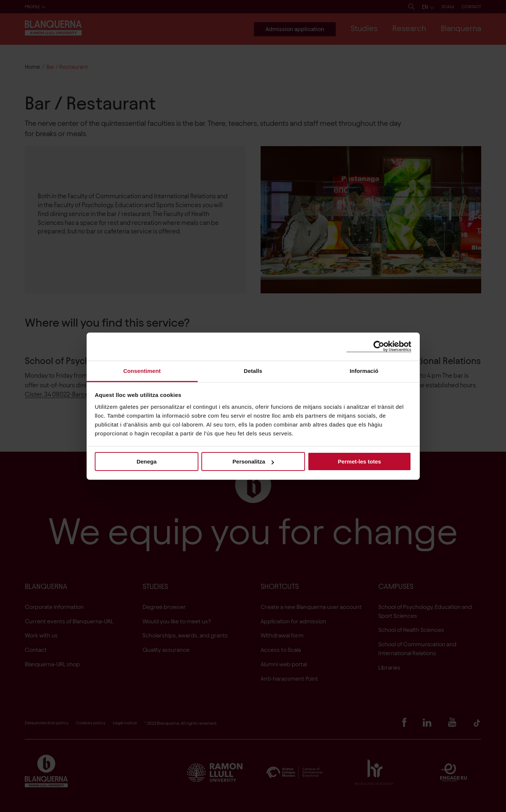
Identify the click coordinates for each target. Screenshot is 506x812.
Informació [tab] (364, 370)
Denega (147, 461)
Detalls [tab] (253, 370)
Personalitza (253, 461)
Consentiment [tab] (142, 370)
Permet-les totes (360, 461)
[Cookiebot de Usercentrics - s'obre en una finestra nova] (379, 346)
